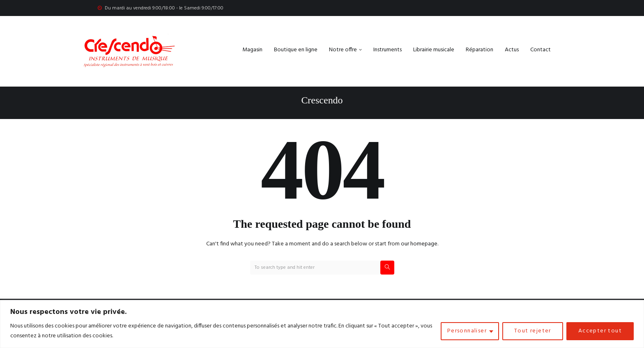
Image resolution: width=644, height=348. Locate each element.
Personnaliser (467, 331)
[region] (322, 324)
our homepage (419, 244)
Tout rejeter (533, 331)
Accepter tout (600, 331)
